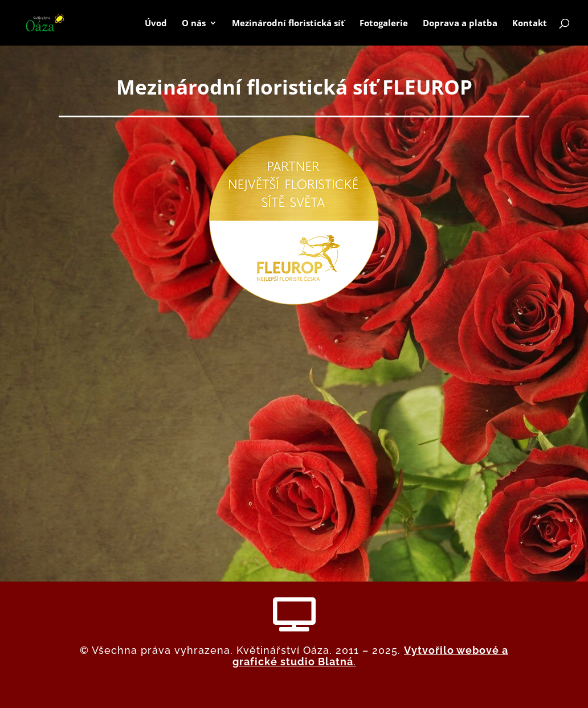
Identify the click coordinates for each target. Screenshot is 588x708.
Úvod (156, 24)
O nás (194, 24)
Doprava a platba (460, 24)
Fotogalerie (384, 24)
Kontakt (530, 24)
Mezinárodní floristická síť (288, 24)
